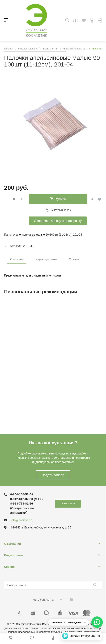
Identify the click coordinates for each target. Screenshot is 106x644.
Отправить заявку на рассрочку (58, 221)
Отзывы (74, 259)
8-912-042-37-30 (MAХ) (26, 499)
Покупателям (13, 555)
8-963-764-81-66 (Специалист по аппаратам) (22, 508)
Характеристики (46, 259)
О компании (12, 544)
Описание (17, 259)
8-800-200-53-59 (22, 494)
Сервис (9, 567)
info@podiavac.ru (22, 520)
